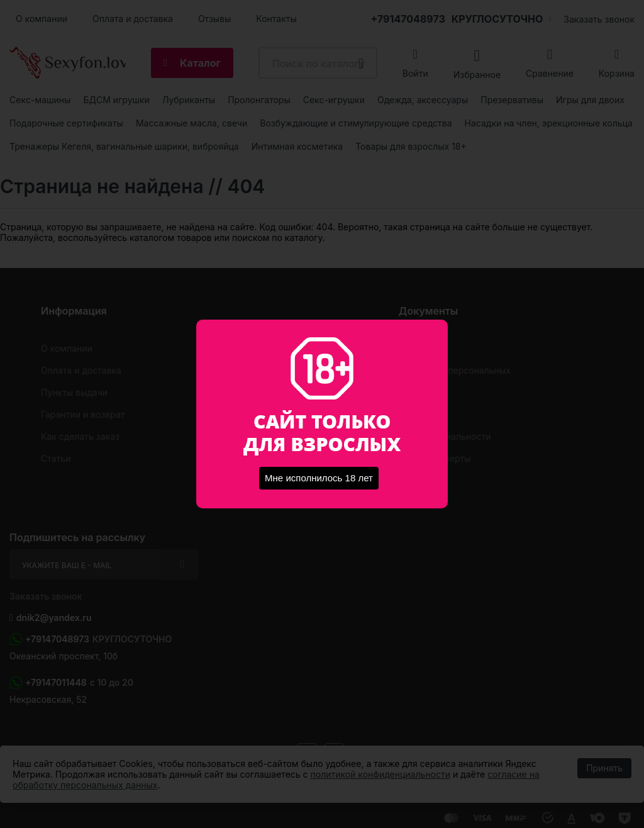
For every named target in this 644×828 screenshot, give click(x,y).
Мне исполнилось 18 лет (319, 478)
